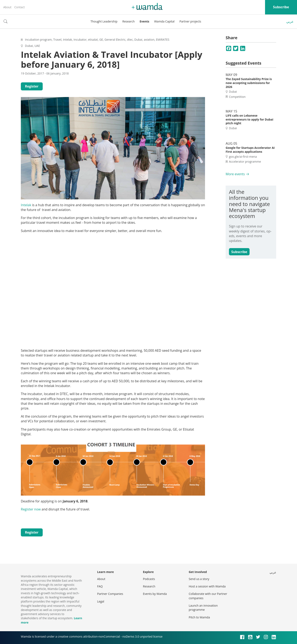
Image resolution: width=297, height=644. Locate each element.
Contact (19, 7)
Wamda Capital (164, 21)
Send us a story (199, 579)
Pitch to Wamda (199, 617)
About (7, 7)
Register (32, 86)
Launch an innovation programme (203, 608)
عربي (290, 21)
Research (128, 21)
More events (235, 174)
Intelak (26, 205)
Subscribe (281, 7)
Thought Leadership (104, 21)
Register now (31, 509)
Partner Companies (110, 594)
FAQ (100, 586)
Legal (101, 601)
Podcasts (149, 579)
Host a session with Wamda (207, 586)
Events (144, 21)
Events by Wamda (155, 594)
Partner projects (190, 21)
